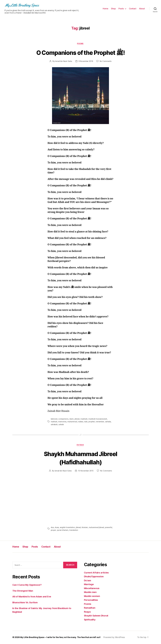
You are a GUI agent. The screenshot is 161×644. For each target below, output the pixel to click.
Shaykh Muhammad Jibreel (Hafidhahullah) (80, 458)
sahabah (54, 425)
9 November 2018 (86, 62)
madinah (85, 419)
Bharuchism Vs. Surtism (26, 603)
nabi (86, 422)
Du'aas (80, 445)
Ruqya (88, 612)
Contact (133, 9)
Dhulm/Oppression (95, 577)
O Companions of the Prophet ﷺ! (80, 52)
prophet (92, 422)
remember (101, 422)
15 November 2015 (86, 471)
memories (62, 422)
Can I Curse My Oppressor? (28, 585)
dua (52, 528)
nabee (81, 422)
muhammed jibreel (97, 528)
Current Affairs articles (97, 573)
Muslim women (93, 596)
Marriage (89, 585)
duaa (57, 528)
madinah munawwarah (98, 419)
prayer (62, 531)
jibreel (78, 419)
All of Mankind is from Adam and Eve (33, 597)
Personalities (91, 600)
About (142, 9)
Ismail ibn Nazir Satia (63, 62)
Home (105, 9)
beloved (54, 419)
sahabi (61, 425)
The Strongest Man (23, 591)
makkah (54, 422)
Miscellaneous (92, 589)
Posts (121, 9)
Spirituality (90, 620)
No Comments (106, 62)
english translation (67, 528)
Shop (113, 9)
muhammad (72, 422)
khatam (85, 528)
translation (82, 531)
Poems (81, 44)
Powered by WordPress (116, 638)
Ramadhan (90, 608)
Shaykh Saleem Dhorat (97, 616)
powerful (55, 531)
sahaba (109, 422)
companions (64, 419)
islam (72, 419)
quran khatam (71, 531)
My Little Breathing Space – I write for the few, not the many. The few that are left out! (61, 638)
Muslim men (91, 592)
